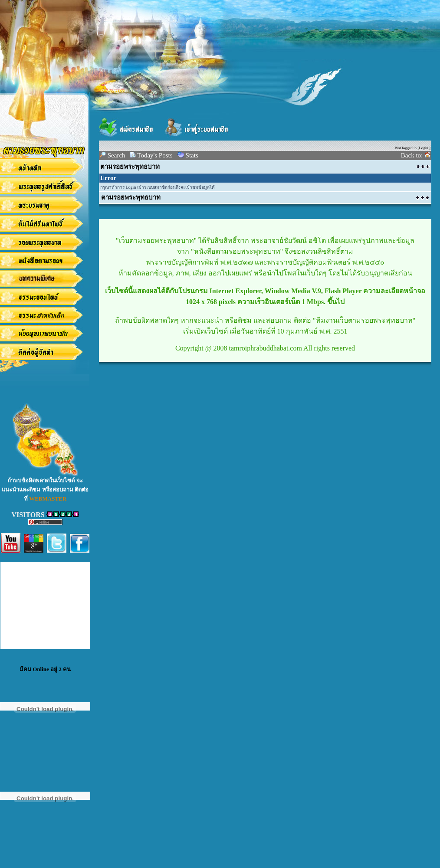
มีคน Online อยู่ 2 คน (45, 669)
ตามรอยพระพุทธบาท (130, 167)
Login (424, 148)
